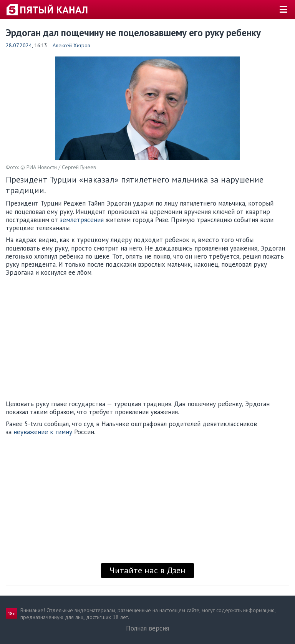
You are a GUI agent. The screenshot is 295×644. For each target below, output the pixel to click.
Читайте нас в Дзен (147, 570)
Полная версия (147, 628)
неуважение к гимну (43, 432)
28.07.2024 (19, 45)
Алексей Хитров (71, 45)
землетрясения (82, 220)
